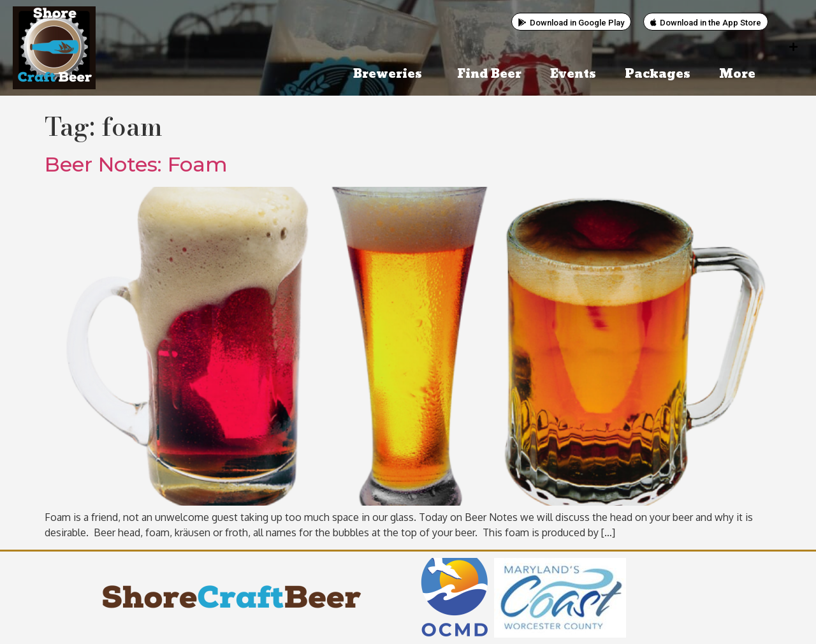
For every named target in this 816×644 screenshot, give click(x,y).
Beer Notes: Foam (136, 164)
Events (573, 74)
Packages (658, 74)
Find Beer (489, 74)
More (740, 74)
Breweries (391, 74)
